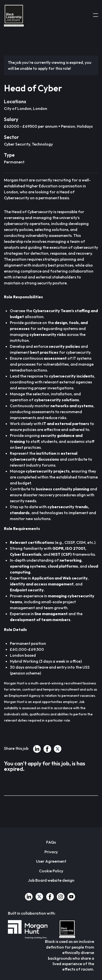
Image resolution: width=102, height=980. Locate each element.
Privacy (51, 852)
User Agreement (51, 861)
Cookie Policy (51, 871)
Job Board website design (51, 880)
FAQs (51, 842)
